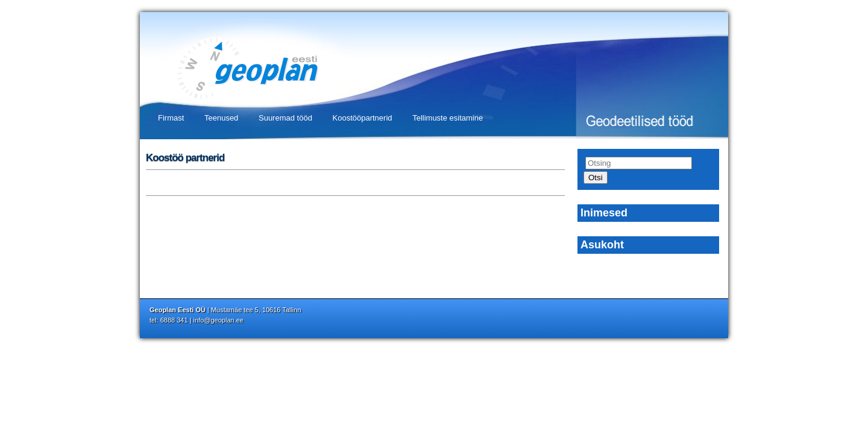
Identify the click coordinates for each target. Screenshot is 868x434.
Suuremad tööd (285, 118)
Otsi (596, 178)
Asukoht (602, 245)
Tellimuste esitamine (448, 118)
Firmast (171, 118)
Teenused (221, 118)
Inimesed (604, 213)
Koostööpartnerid (363, 118)
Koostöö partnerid (185, 158)
